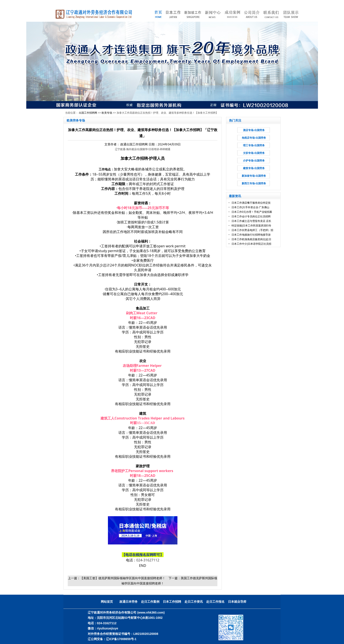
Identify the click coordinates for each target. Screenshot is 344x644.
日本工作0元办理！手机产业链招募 (252, 212)
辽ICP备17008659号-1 (121, 639)
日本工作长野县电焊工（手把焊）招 (252, 230)
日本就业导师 (237, 602)
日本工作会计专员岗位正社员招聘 (251, 216)
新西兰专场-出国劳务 (254, 183)
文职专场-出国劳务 (254, 153)
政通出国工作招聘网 (134, 144)
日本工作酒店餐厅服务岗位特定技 (251, 203)
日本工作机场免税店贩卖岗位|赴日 (251, 239)
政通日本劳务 (129, 602)
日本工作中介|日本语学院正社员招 (251, 244)
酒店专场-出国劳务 (254, 130)
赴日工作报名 (215, 602)
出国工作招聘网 (88, 113)
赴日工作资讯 (194, 602)
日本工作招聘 (172, 602)
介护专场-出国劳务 (254, 161)
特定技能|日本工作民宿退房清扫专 (251, 226)
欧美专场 (107, 113)
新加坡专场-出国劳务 (254, 176)
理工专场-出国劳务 (254, 145)
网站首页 (107, 602)
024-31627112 (148, 560)
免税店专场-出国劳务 (254, 138)
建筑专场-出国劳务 (254, 168)
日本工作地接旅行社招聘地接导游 (251, 235)
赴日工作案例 (150, 602)
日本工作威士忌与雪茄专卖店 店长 (251, 221)
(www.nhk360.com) (151, 612)
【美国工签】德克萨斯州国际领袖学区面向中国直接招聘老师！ (123, 578)
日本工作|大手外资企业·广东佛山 (250, 207)
